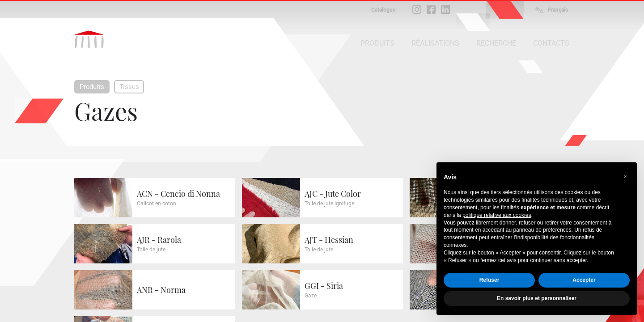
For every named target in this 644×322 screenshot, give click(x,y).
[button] (625, 177)
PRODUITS (377, 43)
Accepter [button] (584, 280)
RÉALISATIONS (435, 43)
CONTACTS (551, 43)
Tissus (129, 87)
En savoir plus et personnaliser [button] (537, 298)
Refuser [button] (489, 280)
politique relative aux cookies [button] (497, 215)
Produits (92, 87)
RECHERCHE (496, 43)
